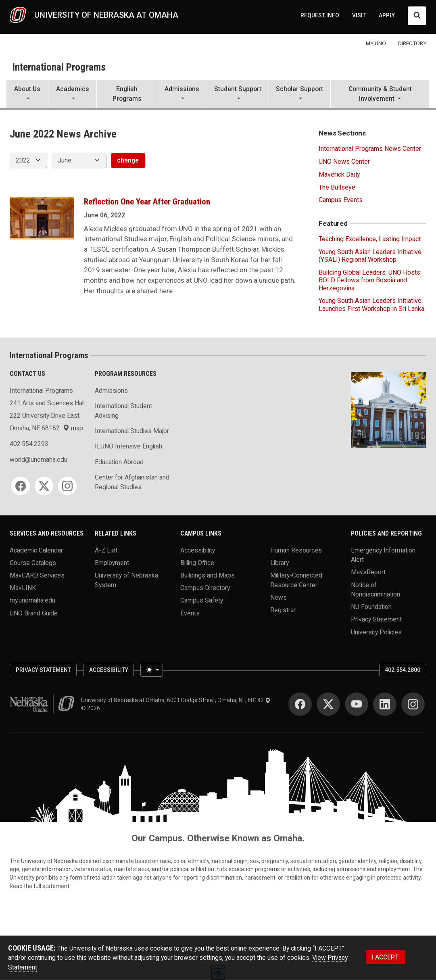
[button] (27, 95)
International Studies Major (132, 431)
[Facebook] (21, 486)
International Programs (59, 67)
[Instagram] (67, 486)
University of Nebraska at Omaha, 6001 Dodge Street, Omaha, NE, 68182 (176, 700)
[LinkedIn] (385, 704)
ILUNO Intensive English (128, 446)
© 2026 (92, 708)
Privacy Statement (376, 619)
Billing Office (197, 562)
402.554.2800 (403, 670)
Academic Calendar (36, 550)
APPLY (387, 15)
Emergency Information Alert (383, 555)
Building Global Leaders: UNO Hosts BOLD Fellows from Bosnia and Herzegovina (369, 280)
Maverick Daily (339, 174)
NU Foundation (371, 607)
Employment (112, 562)
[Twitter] (44, 486)
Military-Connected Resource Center (296, 580)
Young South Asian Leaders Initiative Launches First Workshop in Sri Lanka (371, 304)
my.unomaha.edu (32, 600)
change (128, 160)
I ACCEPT (385, 957)
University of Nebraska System (126, 580)
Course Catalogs (33, 562)
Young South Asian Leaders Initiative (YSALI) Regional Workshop (370, 256)
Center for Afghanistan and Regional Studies (132, 482)
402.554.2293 (29, 444)
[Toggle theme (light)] (152, 670)
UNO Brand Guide (34, 613)
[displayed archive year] (28, 160)
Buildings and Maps (208, 575)
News (278, 597)
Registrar (283, 610)
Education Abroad (119, 462)
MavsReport (368, 572)
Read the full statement (40, 886)
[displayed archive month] (79, 160)
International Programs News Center (370, 149)
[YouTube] (357, 704)
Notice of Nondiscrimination (376, 589)
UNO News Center (344, 162)
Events (190, 613)
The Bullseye (337, 187)
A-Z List (106, 550)
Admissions (111, 391)
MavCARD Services (37, 575)
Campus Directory (205, 588)
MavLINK (23, 588)
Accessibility (198, 550)
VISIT (359, 15)
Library (280, 562)
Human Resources (296, 550)
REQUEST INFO (320, 15)
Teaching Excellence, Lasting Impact (370, 239)
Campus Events (341, 200)
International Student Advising (123, 411)
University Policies (376, 632)
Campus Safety (202, 600)
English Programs (127, 94)
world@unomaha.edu (39, 460)
